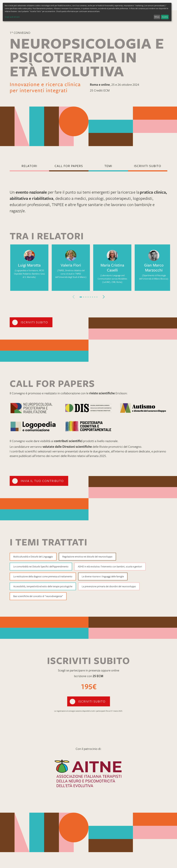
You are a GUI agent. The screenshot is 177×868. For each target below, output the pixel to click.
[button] (81, 297)
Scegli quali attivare (12, 17)
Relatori (29, 166)
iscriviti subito (148, 166)
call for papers (69, 166)
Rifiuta (157, 17)
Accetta (165, 17)
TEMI (108, 166)
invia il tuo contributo (42, 481)
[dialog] (87, 12)
